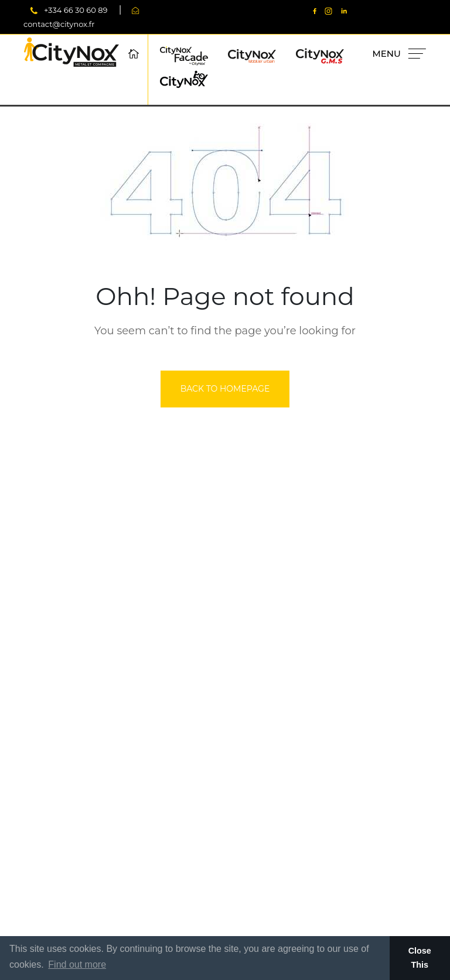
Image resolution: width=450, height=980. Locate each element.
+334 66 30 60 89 (76, 10)
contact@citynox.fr (59, 24)
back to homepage (225, 389)
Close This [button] (420, 958)
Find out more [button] (77, 964)
